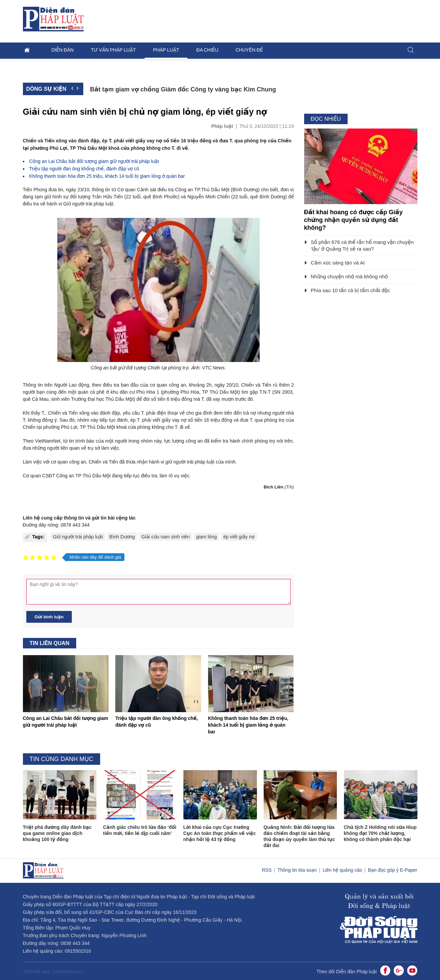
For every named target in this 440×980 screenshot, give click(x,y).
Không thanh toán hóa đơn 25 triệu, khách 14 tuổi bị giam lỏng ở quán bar (107, 176)
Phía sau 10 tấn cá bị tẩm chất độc (350, 290)
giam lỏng (207, 537)
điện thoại (167, 413)
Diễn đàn (63, 50)
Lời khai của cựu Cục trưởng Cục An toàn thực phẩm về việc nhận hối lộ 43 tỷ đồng (220, 833)
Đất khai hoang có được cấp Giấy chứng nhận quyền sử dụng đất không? (354, 220)
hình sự (61, 197)
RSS (268, 870)
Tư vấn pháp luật (113, 50)
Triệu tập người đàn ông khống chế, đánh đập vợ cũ (84, 169)
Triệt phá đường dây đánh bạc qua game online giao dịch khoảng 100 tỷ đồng (57, 833)
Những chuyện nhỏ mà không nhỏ (349, 276)
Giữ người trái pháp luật (78, 537)
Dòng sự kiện (46, 89)
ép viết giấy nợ (239, 537)
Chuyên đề (249, 50)
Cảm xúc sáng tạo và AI (338, 263)
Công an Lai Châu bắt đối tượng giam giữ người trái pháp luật (94, 161)
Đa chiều (207, 50)
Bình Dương (122, 537)
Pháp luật (166, 50)
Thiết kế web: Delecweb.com (53, 972)
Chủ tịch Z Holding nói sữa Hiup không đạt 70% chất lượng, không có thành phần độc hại (380, 833)
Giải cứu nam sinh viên (166, 537)
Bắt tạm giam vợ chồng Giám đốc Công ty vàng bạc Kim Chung (183, 89)
